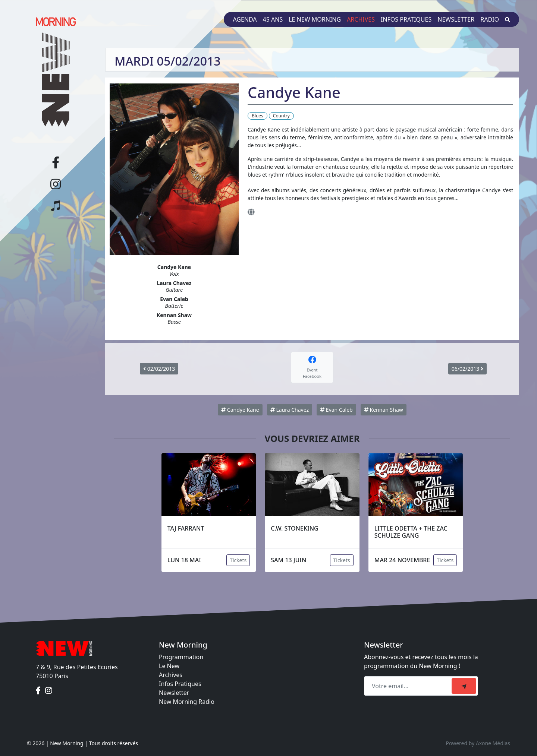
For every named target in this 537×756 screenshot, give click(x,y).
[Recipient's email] (409, 686)
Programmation (181, 657)
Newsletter (456, 19)
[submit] (464, 686)
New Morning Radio (187, 702)
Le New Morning (315, 19)
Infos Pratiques (180, 684)
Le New (169, 666)
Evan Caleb (336, 410)
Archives (361, 19)
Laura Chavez (290, 410)
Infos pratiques (406, 19)
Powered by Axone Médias (478, 743)
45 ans (273, 19)
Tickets (238, 560)
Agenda (245, 19)
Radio (490, 19)
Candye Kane (240, 410)
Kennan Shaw (384, 410)
